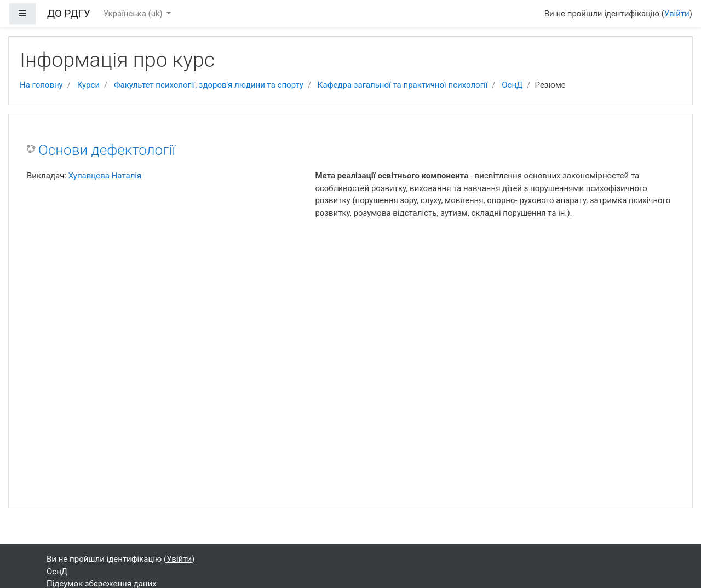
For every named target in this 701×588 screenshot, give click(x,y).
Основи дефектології (107, 150)
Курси (88, 85)
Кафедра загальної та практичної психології (403, 85)
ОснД (512, 85)
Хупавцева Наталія (105, 176)
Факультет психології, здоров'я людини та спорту (209, 85)
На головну (41, 85)
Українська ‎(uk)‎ (134, 14)
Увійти (677, 14)
